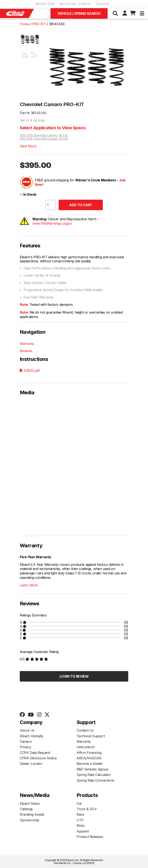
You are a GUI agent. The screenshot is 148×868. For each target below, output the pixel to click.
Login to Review (74, 676)
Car (79, 803)
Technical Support (91, 736)
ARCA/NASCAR (89, 758)
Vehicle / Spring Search (79, 13)
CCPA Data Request (35, 753)
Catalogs (26, 809)
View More (28, 146)
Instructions (85, 747)
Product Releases (90, 837)
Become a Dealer (90, 764)
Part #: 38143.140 (33, 113)
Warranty (27, 344)
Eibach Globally (32, 736)
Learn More (29, 585)
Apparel (83, 831)
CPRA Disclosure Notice (38, 758)
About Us (27, 730)
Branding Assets (32, 814)
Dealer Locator (31, 764)
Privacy (25, 747)
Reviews (26, 351)
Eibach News (30, 803)
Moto (81, 826)
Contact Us (85, 730)
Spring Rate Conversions (95, 780)
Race (80, 814)
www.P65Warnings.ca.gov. (52, 223)
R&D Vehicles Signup (92, 769)
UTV (80, 820)
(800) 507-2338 (45, 4)
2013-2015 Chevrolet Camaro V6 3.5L (44, 139)
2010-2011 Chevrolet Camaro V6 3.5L (44, 135)
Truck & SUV (87, 809)
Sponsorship (30, 820)
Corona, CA (103, 4)
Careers (26, 741)
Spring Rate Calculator (94, 775)
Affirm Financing (89, 753)
